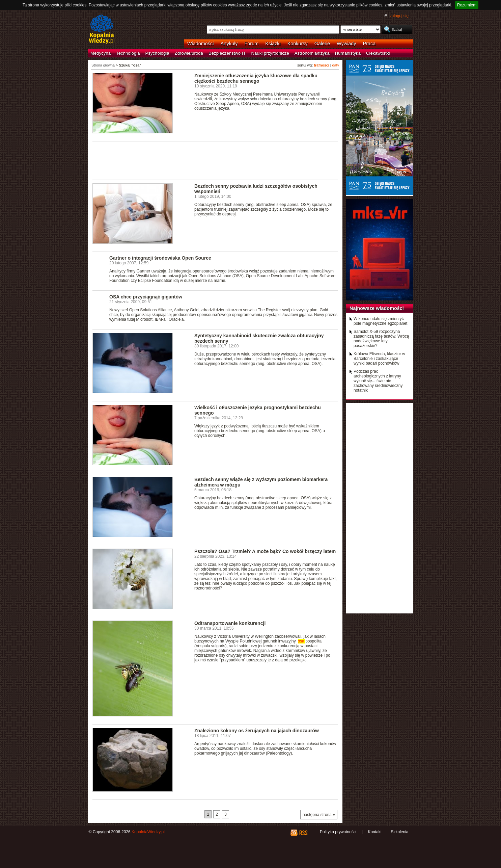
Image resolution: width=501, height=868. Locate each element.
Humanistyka (348, 53)
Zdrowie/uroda (189, 53)
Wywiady (346, 44)
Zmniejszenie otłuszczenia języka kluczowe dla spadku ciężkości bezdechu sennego (256, 78)
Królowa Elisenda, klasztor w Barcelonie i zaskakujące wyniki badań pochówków (379, 359)
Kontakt (375, 832)
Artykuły (229, 44)
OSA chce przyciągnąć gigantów (146, 297)
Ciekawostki (378, 53)
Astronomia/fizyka (312, 53)
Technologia (128, 53)
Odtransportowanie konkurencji (230, 623)
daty (336, 65)
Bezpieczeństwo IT (227, 53)
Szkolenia (399, 832)
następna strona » (319, 815)
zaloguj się (399, 16)
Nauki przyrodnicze (270, 53)
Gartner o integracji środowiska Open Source (160, 258)
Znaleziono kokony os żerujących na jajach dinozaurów (257, 731)
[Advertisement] (215, 160)
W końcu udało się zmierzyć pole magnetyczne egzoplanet (380, 321)
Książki (273, 44)
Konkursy (298, 44)
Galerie (322, 44)
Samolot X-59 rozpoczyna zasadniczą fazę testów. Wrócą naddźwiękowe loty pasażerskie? (381, 339)
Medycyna (101, 53)
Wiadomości (200, 44)
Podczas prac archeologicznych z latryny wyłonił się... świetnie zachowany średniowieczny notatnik (378, 381)
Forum (252, 44)
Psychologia (157, 53)
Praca (369, 44)
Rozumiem (467, 5)
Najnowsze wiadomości (377, 308)
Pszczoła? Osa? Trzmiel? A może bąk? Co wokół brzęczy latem (265, 551)
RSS (303, 833)
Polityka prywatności (338, 832)
